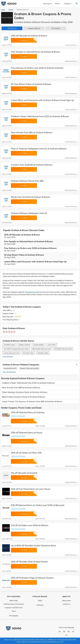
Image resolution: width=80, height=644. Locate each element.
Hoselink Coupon (9, 345)
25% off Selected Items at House (27, 433)
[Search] (77, 4)
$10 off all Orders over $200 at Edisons (30, 525)
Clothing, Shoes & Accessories (14, 604)
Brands (11, 10)
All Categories (14, 616)
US (60, 632)
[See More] (76, 365)
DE (69, 632)
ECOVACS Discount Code (63, 349)
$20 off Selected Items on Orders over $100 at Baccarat (38, 505)
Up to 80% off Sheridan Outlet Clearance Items (33, 545)
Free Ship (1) (56, 28)
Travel (14, 611)
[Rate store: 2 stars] (7, 332)
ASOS (40, 601)
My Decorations (39, 345)
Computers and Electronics (14, 608)
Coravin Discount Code (11, 353)
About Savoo (66, 601)
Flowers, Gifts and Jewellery (29, 368)
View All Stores (8, 357)
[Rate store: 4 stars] (12, 332)
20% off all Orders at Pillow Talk (26, 453)
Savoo (3, 10)
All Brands (40, 605)
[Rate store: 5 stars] (14, 332)
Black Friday (14, 601)
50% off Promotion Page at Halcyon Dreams (32, 578)
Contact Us (66, 604)
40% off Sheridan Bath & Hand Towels (29, 562)
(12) (12, 28)
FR (73, 632)
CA (66, 635)
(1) (34, 28)
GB (64, 632)
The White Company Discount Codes (16, 349)
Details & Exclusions (71, 45)
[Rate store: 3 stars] (9, 332)
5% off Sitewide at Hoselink (24, 473)
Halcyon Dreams (24, 345)
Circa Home (52, 345)
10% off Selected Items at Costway (28, 412)
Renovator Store (28, 353)
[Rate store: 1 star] (4, 332)
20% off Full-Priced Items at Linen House (31, 489)
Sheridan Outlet (43, 353)
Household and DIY (32, 292)
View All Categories (9, 372)
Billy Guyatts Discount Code (42, 349)
